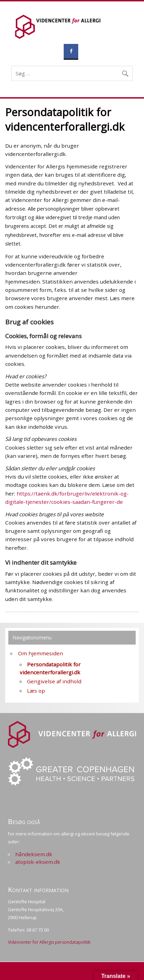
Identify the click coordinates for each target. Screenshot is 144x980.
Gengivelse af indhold (54, 681)
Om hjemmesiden (40, 653)
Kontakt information (38, 890)
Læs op (36, 691)
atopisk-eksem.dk (38, 862)
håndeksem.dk (34, 854)
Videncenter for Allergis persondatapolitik (49, 942)
